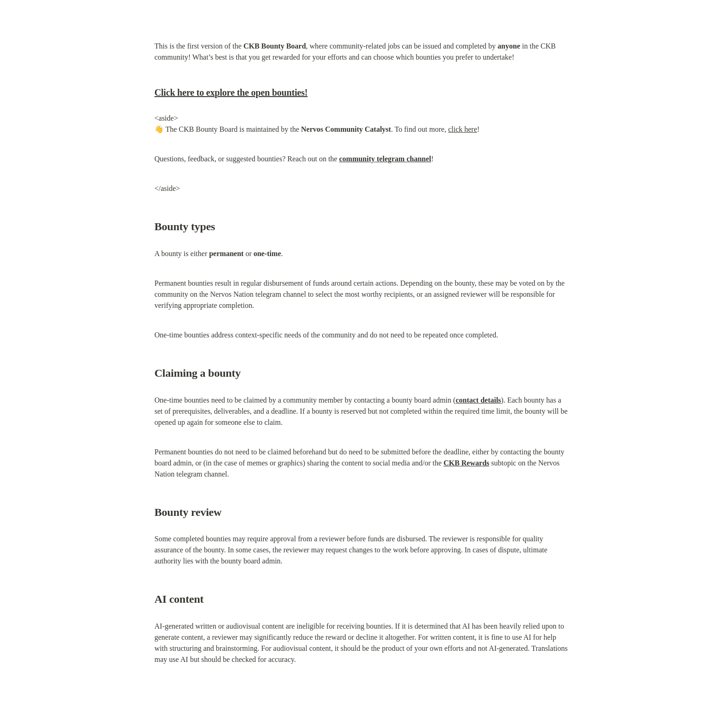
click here (463, 129)
